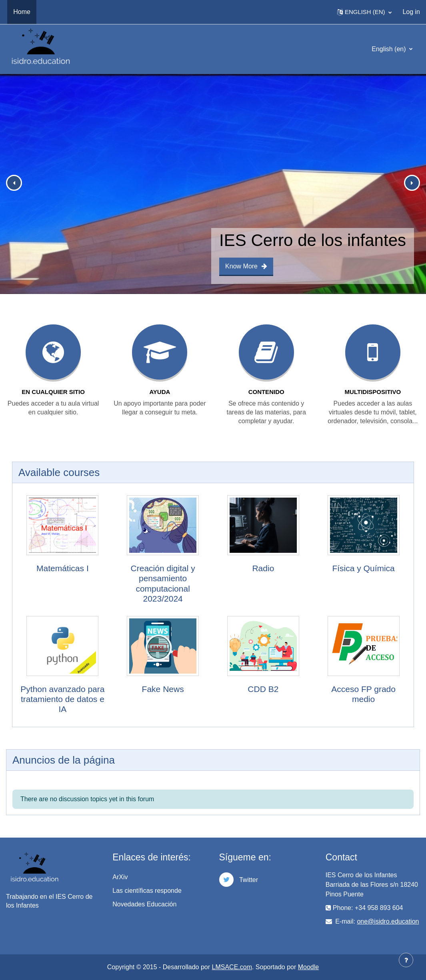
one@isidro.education (388, 921)
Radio (263, 568)
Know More (246, 266)
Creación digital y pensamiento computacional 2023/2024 (163, 583)
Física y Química (363, 568)
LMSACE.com (232, 967)
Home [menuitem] (22, 12)
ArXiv (120, 877)
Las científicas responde (147, 891)
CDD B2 (263, 689)
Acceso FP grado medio (363, 694)
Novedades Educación (144, 904)
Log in (411, 12)
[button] (364, 12)
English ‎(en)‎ (390, 49)
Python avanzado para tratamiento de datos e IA (62, 699)
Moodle (308, 967)
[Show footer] (406, 960)
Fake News (163, 689)
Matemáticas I (63, 568)
